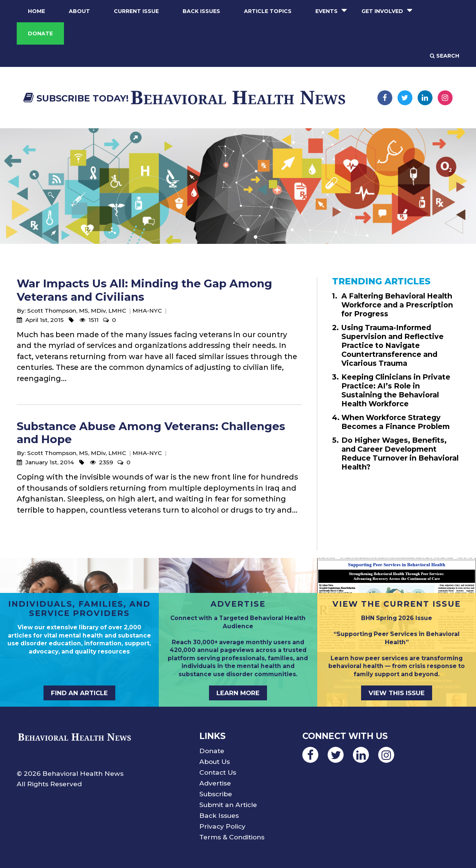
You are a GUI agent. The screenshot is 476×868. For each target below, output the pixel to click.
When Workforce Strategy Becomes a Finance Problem (395, 422)
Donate (40, 33)
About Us (215, 761)
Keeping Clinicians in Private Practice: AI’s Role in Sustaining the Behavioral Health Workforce (396, 390)
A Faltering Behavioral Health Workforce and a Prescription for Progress (397, 305)
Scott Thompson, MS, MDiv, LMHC (77, 311)
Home (36, 11)
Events (327, 11)
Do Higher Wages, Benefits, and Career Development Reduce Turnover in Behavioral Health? (400, 454)
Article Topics (268, 11)
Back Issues (201, 11)
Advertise (215, 783)
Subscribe (216, 794)
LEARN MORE (238, 693)
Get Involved (382, 11)
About (79, 11)
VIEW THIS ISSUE (397, 693)
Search (445, 56)
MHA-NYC (147, 311)
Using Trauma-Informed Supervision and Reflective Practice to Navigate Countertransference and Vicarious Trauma (393, 345)
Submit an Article (228, 805)
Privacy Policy (222, 826)
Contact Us (218, 772)
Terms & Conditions (232, 837)
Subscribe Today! (76, 98)
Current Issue (136, 11)
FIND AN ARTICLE (79, 693)
